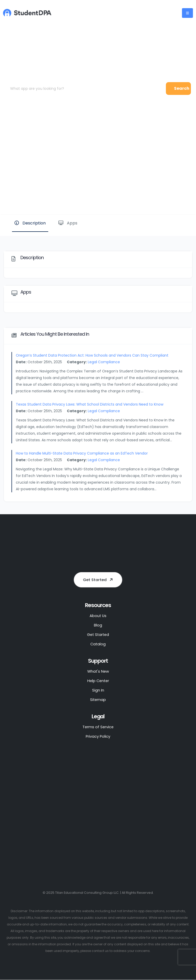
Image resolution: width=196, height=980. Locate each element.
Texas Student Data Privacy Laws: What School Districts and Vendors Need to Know (90, 404)
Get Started (99, 580)
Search (182, 88)
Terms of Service (98, 727)
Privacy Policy (98, 736)
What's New (98, 671)
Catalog (98, 644)
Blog (98, 625)
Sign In (98, 690)
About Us (98, 616)
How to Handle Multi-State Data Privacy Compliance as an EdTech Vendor (82, 453)
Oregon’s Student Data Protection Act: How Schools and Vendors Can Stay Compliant (92, 355)
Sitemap (98, 700)
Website (175, 197)
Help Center (98, 681)
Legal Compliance (104, 362)
